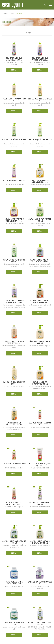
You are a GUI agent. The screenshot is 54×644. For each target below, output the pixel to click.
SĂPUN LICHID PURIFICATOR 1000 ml (14, 261)
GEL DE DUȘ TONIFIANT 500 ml (40, 424)
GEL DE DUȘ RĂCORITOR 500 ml (14, 141)
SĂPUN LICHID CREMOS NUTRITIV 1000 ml (14, 342)
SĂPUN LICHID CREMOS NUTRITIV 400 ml (40, 302)
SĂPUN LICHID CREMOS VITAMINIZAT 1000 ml (14, 302)
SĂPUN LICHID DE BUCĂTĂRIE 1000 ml (14, 424)
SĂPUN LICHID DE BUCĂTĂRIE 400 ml (40, 383)
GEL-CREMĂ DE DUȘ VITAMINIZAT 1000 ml (40, 59)
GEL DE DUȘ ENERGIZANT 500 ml (40, 503)
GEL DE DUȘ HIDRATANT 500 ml (14, 100)
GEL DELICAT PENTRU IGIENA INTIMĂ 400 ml (40, 181)
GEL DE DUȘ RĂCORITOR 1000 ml (40, 141)
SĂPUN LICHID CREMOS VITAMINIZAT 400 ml (40, 261)
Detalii (14, 70)
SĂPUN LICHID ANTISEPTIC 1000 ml (14, 383)
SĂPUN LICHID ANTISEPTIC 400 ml (40, 342)
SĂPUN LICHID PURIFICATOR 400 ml (40, 220)
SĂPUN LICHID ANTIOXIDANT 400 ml (14, 542)
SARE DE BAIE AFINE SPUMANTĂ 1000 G (14, 583)
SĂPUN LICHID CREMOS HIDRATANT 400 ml (40, 542)
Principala (5, 14)
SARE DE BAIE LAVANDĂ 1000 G (40, 583)
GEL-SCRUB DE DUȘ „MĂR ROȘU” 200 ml (40, 465)
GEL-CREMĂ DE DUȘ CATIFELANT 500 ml (14, 503)
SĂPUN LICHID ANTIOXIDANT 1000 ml (40, 624)
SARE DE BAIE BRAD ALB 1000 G (14, 624)
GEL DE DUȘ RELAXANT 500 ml (14, 181)
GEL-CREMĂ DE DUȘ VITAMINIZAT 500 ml (14, 59)
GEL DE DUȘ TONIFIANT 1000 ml (14, 465)
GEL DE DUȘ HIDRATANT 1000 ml (40, 100)
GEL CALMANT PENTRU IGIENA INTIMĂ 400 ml (14, 220)
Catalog (12, 14)
